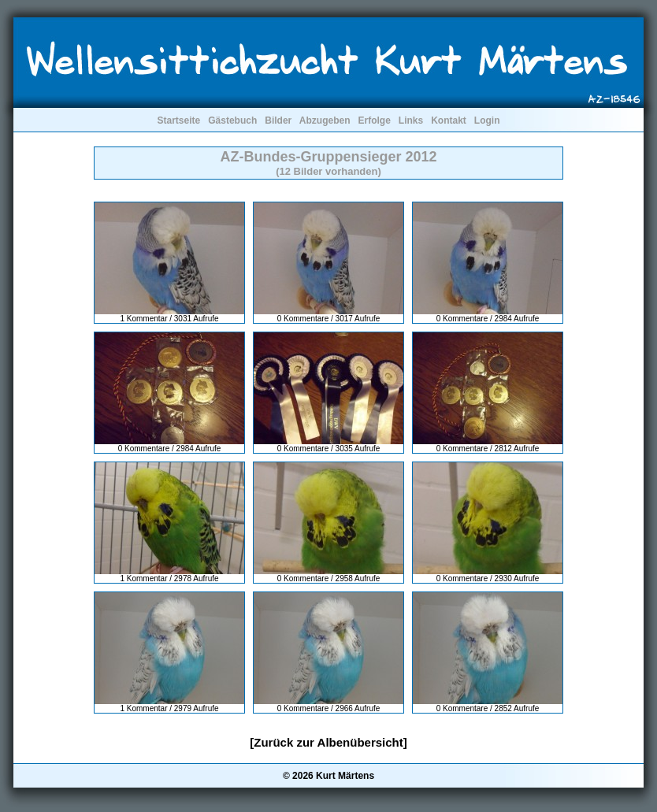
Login (487, 121)
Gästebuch (232, 121)
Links (411, 121)
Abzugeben (325, 121)
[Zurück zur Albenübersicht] (328, 742)
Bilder (278, 121)
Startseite (178, 121)
